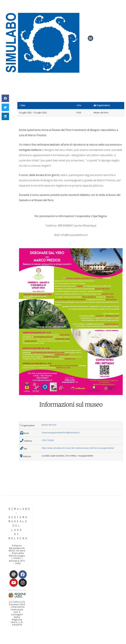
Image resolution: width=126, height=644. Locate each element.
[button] (90, 38)
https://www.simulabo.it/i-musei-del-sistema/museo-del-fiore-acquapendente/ (78, 448)
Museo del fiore (49, 425)
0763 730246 (48, 440)
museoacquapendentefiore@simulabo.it (61, 433)
